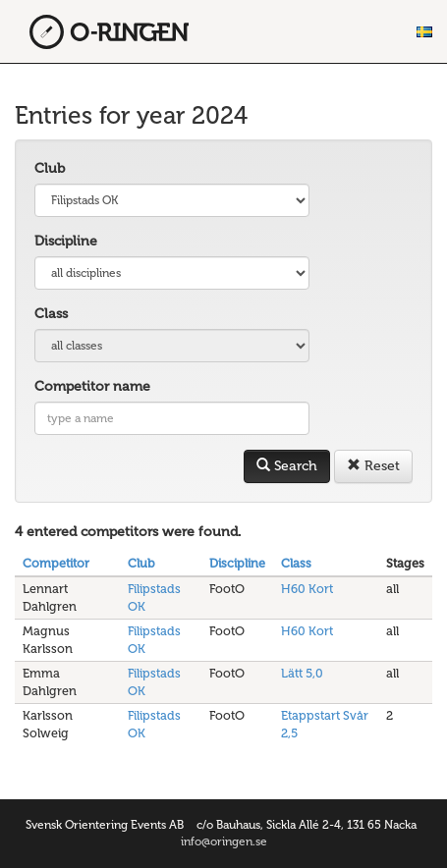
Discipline (66, 241)
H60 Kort (307, 589)
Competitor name (92, 386)
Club (50, 168)
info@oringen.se (224, 841)
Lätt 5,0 (302, 673)
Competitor (56, 563)
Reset (373, 466)
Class (51, 314)
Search (287, 466)
